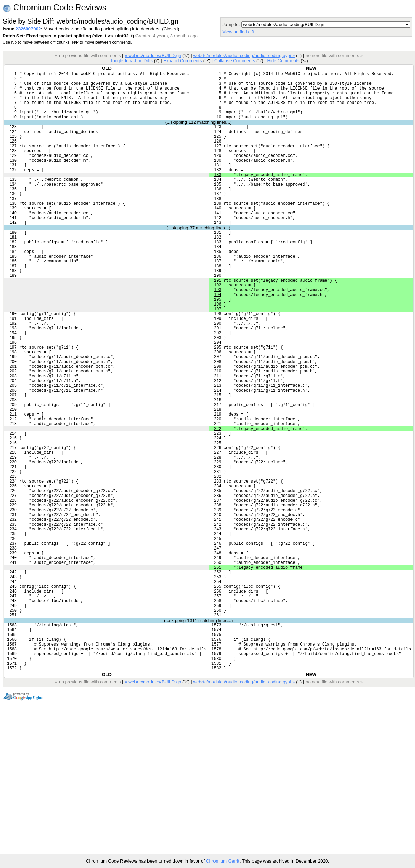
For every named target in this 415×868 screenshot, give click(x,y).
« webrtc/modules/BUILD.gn (153, 56)
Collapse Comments (235, 61)
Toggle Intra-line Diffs (131, 61)
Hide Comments (283, 61)
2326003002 (28, 29)
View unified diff (238, 32)
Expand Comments (183, 61)
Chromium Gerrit (223, 861)
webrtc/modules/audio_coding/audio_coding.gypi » (244, 56)
